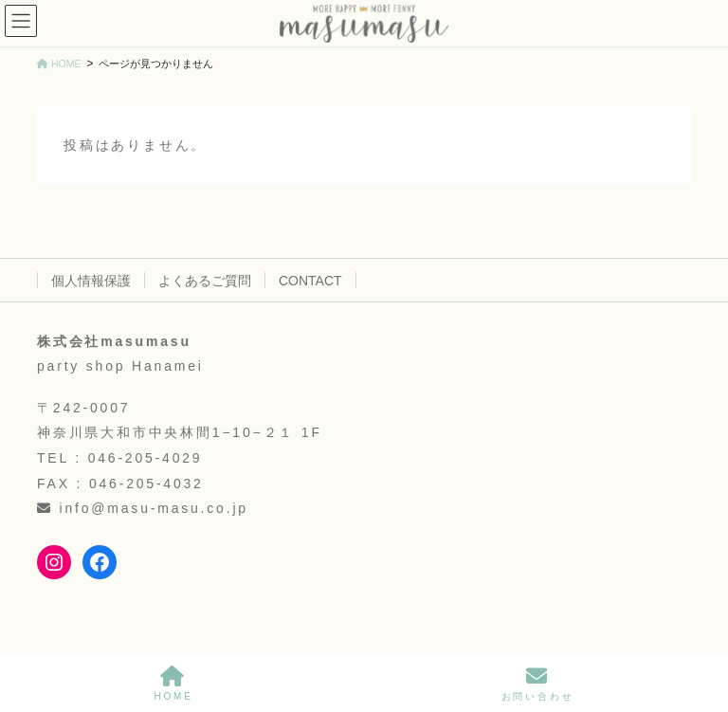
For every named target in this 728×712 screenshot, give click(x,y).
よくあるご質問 (205, 281)
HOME (173, 684)
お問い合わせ (538, 684)
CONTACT (310, 281)
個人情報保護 (91, 281)
